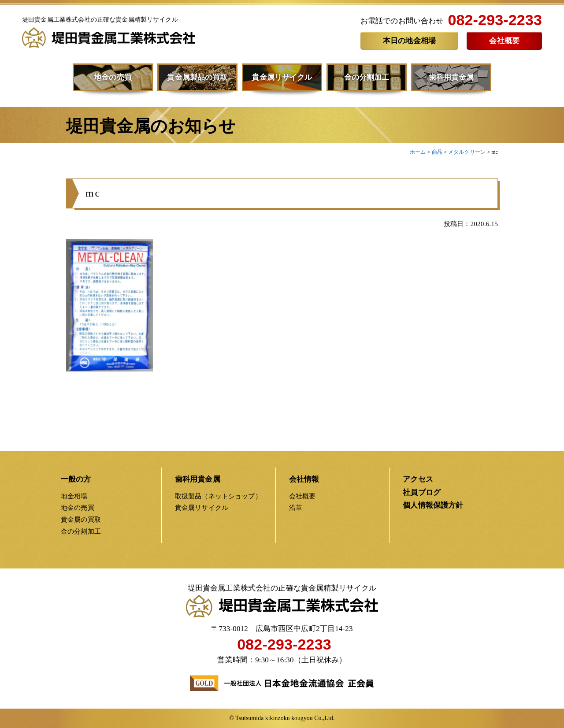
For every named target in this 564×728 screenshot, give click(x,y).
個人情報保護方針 (433, 505)
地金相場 (74, 496)
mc (93, 196)
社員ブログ (422, 492)
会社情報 (304, 479)
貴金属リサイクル (282, 77)
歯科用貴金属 (451, 77)
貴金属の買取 (81, 519)
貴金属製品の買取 (197, 77)
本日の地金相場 (409, 41)
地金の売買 (113, 77)
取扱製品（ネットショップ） (218, 496)
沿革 (296, 507)
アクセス (418, 479)
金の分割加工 (367, 77)
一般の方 (76, 479)
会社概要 (504, 41)
